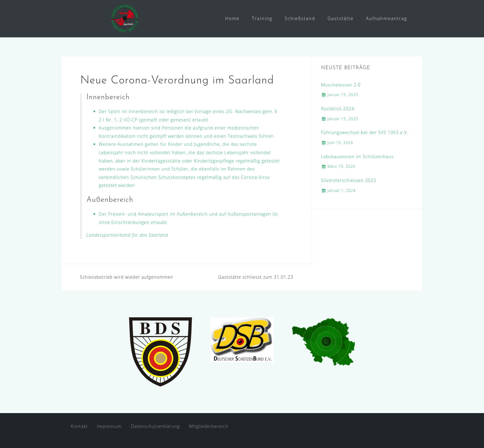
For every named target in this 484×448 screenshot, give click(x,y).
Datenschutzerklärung (155, 426)
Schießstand (300, 18)
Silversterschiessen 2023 (349, 180)
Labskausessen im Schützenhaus (357, 156)
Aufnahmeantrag (387, 18)
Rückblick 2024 (338, 109)
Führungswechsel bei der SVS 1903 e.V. (365, 132)
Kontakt (79, 426)
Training (262, 18)
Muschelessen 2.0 (341, 85)
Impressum (109, 426)
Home (232, 18)
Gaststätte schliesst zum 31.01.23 (256, 277)
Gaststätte (340, 18)
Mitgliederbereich (209, 426)
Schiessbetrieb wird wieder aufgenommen (127, 277)
